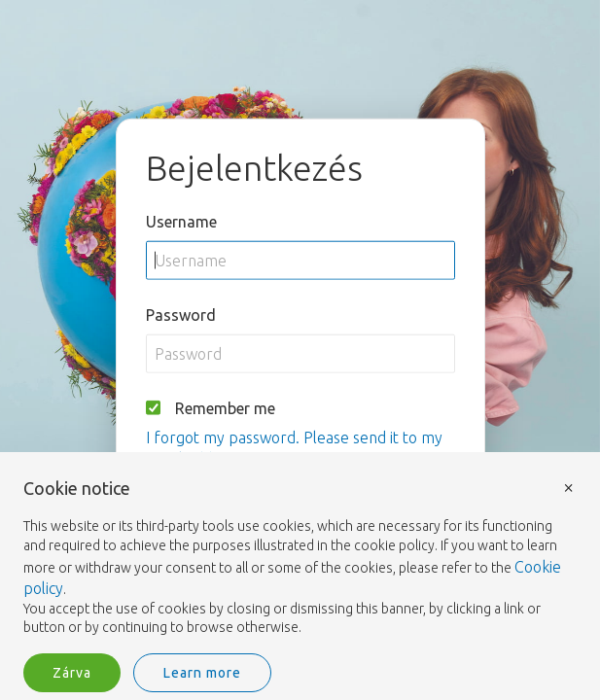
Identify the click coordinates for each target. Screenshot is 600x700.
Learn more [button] (202, 673)
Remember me (225, 407)
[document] (300, 559)
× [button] (569, 487)
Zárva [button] (72, 673)
